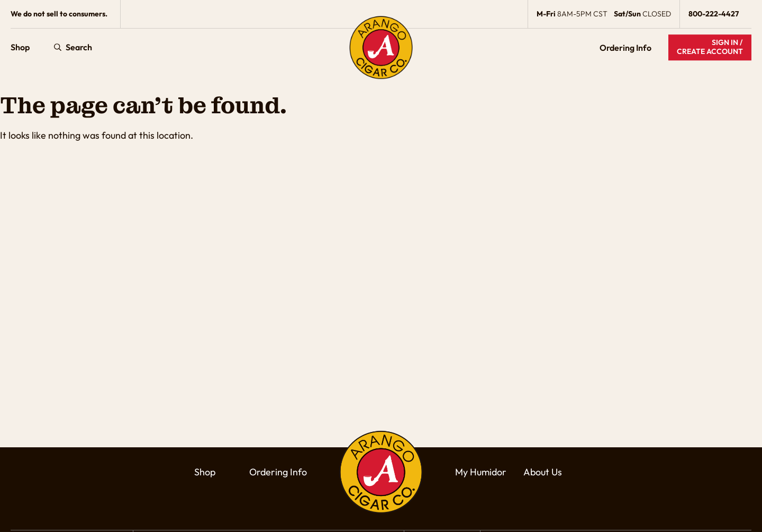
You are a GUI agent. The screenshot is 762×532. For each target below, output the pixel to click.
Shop (20, 48)
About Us (543, 472)
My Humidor (481, 472)
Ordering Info (625, 48)
